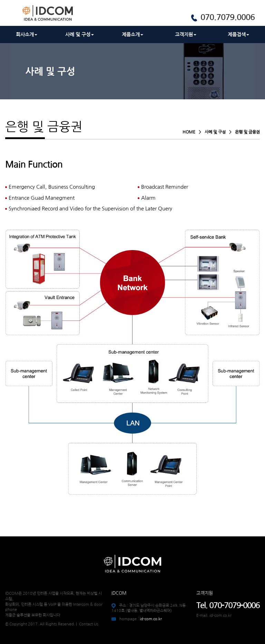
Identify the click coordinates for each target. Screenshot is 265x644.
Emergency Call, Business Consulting (52, 187)
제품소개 (132, 34)
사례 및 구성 (80, 34)
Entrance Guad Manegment (42, 198)
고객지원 (186, 34)
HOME (189, 132)
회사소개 (27, 34)
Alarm (148, 198)
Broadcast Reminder (165, 187)
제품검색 (238, 34)
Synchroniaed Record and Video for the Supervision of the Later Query (90, 209)
